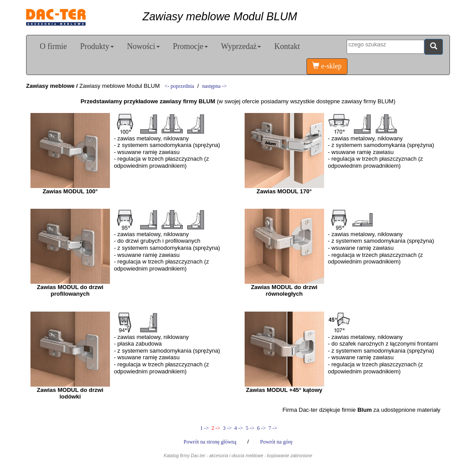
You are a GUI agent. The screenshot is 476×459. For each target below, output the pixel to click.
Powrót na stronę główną (211, 442)
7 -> (272, 428)
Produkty (97, 46)
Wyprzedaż (241, 46)
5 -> (250, 428)
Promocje (191, 46)
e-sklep (327, 66)
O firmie (53, 46)
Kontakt (287, 46)
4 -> (239, 428)
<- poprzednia (179, 86)
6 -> (261, 428)
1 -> (204, 428)
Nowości (144, 46)
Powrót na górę (276, 442)
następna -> (215, 86)
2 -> (216, 428)
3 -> (227, 428)
